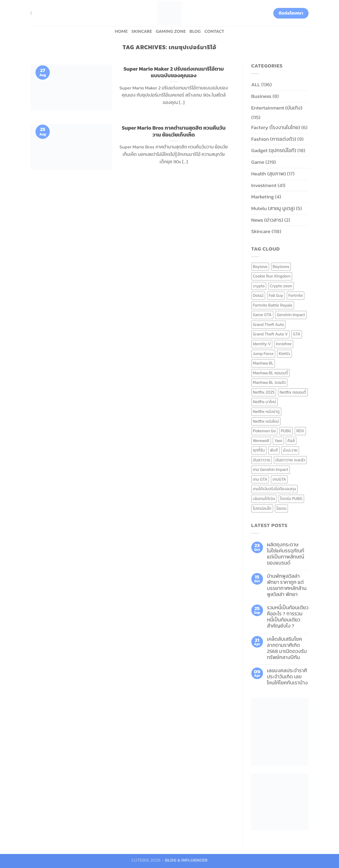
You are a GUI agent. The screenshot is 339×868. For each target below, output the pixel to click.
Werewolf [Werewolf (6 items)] (261, 441)
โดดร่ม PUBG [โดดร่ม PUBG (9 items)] (291, 499)
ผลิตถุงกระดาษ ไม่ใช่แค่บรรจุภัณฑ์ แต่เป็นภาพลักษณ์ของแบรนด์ (286, 554)
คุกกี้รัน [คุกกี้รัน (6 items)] (259, 450)
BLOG (195, 31)
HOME (121, 31)
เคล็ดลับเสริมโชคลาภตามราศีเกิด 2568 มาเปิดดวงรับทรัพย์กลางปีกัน (287, 648)
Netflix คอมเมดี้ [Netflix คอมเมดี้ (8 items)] (293, 392)
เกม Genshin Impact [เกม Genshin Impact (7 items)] (271, 469)
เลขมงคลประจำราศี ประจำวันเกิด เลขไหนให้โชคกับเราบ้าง (287, 677)
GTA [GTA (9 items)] (297, 334)
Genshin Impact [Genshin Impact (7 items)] (291, 315)
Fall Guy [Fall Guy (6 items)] (276, 295)
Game (258, 162)
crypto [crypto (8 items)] (259, 286)
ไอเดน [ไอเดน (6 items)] (281, 508)
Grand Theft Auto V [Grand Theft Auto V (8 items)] (270, 334)
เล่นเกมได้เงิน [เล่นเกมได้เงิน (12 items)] (264, 499)
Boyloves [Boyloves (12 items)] (281, 267)
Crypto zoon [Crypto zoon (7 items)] (281, 286)
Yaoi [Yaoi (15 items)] (278, 441)
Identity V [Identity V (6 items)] (262, 344)
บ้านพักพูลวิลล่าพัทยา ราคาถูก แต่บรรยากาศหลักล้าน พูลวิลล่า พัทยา (287, 585)
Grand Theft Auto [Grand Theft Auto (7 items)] (269, 324)
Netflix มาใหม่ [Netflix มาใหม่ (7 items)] (265, 402)
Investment (264, 185)
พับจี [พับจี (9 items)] (274, 450)
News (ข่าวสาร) (267, 220)
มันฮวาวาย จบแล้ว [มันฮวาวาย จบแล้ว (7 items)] (290, 460)
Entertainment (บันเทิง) (277, 108)
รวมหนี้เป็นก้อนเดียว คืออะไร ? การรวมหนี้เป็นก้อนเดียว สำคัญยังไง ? (288, 617)
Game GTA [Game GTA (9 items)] (262, 315)
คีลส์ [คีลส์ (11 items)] (291, 441)
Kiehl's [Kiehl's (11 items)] (284, 354)
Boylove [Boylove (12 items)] (260, 267)
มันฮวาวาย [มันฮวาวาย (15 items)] (262, 460)
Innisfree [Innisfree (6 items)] (284, 344)
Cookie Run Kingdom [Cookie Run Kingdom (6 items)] (272, 276)
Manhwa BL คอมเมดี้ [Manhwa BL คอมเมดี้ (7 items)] (271, 373)
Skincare (142, 31)
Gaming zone (171, 31)
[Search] (33, 13)
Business (261, 96)
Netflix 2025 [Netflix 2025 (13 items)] (264, 392)
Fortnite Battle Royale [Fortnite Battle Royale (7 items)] (273, 305)
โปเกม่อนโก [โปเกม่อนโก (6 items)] (262, 508)
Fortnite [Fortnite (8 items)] (296, 295)
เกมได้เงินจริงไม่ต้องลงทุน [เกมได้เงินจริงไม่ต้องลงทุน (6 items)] (275, 489)
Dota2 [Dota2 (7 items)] (258, 295)
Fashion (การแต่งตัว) (274, 139)
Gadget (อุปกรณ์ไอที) (274, 150)
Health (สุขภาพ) (269, 174)
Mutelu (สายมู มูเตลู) (273, 208)
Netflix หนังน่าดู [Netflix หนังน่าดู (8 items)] (266, 412)
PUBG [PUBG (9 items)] (286, 431)
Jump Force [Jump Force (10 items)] (263, 354)
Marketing (263, 197)
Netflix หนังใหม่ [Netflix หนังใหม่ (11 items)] (266, 421)
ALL (256, 85)
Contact (214, 31)
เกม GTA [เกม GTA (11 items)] (260, 479)
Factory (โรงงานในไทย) (276, 127)
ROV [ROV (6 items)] (300, 431)
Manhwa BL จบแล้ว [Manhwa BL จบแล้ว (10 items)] (269, 382)
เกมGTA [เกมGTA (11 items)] (279, 479)
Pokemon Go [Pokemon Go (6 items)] (264, 431)
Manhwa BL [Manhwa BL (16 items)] (263, 363)
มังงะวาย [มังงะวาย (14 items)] (290, 450)
